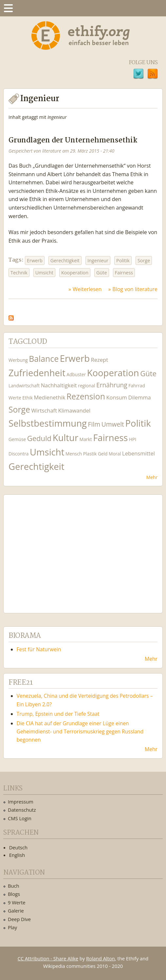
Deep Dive (19, 919)
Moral (115, 454)
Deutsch (18, 847)
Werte (15, 398)
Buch (14, 886)
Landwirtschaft (24, 386)
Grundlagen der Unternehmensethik (73, 141)
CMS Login (20, 818)
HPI (133, 439)
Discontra (18, 454)
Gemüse (17, 439)
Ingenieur (98, 260)
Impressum (21, 802)
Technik (19, 273)
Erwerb (35, 260)
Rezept (100, 360)
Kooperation (75, 273)
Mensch (74, 454)
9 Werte (17, 902)
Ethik (28, 398)
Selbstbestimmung (48, 423)
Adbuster (76, 374)
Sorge (144, 260)
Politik (123, 260)
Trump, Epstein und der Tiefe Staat (58, 714)
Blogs (14, 894)
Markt (86, 439)
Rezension (86, 396)
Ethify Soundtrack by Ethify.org (57, 549)
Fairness (124, 273)
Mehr (152, 477)
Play (12, 927)
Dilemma (139, 397)
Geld (103, 454)
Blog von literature (135, 289)
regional (86, 386)
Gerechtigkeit (65, 260)
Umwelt (113, 424)
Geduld (39, 438)
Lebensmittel (138, 453)
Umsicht (44, 273)
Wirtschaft (44, 410)
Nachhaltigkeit (59, 385)
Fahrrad (137, 386)
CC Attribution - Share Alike (48, 958)
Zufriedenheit (37, 373)
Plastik (90, 454)
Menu (8, 8)
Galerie (16, 911)
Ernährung (112, 385)
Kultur (66, 438)
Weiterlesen (87, 289)
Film (94, 424)
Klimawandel (74, 410)
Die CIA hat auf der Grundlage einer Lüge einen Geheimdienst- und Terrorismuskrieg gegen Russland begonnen (80, 731)
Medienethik (50, 397)
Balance (44, 359)
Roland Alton (101, 958)
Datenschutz (22, 810)
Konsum (116, 397)
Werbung (18, 360)
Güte (102, 273)
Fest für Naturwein (39, 649)
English (17, 855)
